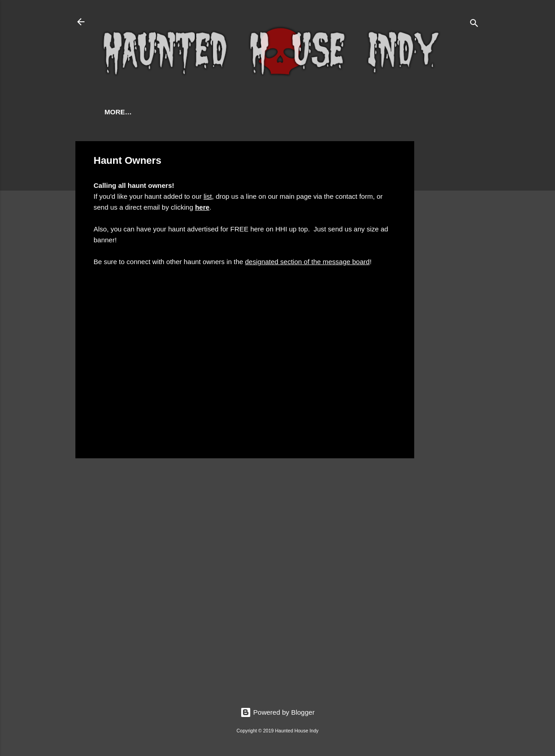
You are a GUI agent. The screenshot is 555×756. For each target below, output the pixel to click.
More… (249, 112)
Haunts (156, 112)
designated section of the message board (307, 262)
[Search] (474, 25)
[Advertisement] (451, 277)
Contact (203, 112)
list (208, 196)
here (202, 207)
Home (115, 112)
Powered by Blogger (277, 712)
